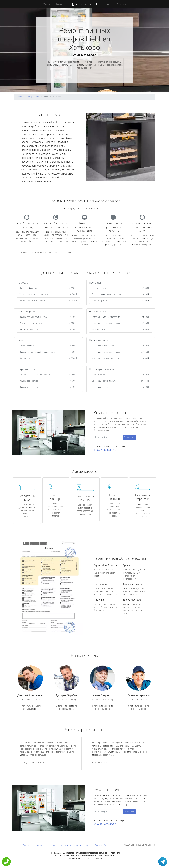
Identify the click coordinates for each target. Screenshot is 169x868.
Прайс (109, 4)
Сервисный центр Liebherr (28, 97)
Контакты (121, 4)
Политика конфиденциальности (74, 845)
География (61, 4)
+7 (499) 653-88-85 (85, 55)
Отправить (129, 437)
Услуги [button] (47, 4)
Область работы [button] (101, 845)
